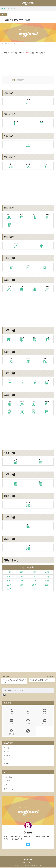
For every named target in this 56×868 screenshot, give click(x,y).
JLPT (28, 732)
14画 (22, 585)
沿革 (6, 786)
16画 (47, 585)
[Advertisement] (28, 64)
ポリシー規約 (28, 863)
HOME (28, 860)
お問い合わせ (9, 789)
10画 (22, 581)
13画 (9, 585)
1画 (9, 572)
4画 (47, 572)
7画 (34, 576)
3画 (34, 572)
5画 (9, 576)
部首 (45, 711)
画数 (28, 711)
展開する (20, 80)
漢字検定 (11, 732)
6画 (22, 576)
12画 (47, 581)
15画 (34, 585)
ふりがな (28, 722)
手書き (11, 711)
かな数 (11, 722)
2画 (22, 572)
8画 (47, 576)
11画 (34, 581)
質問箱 (6, 764)
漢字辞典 (7, 782)
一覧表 (6, 752)
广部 (5, 14)
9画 (9, 581)
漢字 (6, 760)
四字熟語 (7, 756)
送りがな (45, 722)
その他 (6, 748)
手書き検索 (8, 778)
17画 (9, 589)
